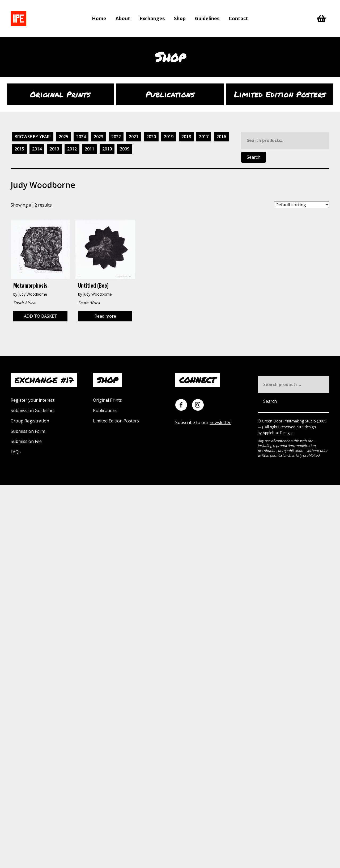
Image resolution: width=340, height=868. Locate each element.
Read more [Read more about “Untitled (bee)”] (105, 316)
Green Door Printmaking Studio (289, 421)
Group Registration (30, 421)
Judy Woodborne (33, 294)
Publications (105, 410)
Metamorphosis (30, 285)
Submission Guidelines (33, 410)
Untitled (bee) (93, 285)
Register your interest (33, 400)
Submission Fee (26, 441)
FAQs (16, 452)
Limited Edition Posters (116, 421)
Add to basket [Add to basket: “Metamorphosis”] (41, 316)
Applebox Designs (278, 433)
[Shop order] (302, 205)
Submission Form (28, 431)
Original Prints (107, 400)
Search (254, 157)
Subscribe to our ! (203, 422)
